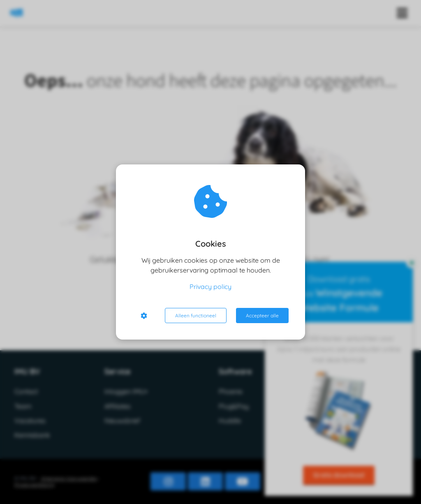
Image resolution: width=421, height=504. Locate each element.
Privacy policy (210, 287)
